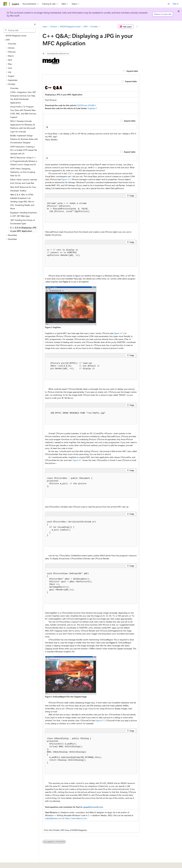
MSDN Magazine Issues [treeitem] (16, 36)
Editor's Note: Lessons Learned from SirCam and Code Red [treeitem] (24, 181)
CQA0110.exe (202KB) (85, 105)
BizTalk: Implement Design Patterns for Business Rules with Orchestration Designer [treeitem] (24, 139)
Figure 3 (117, 333)
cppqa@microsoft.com (93, 807)
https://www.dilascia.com (76, 818)
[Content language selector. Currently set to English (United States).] (16, 864)
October (94, 26)
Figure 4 (76, 460)
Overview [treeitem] (12, 44)
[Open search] (169, 4)
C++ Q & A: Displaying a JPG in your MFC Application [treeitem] (23, 229)
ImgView (91, 108)
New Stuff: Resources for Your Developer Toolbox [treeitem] (23, 189)
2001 (86, 26)
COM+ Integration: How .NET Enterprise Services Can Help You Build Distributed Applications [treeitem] (23, 97)
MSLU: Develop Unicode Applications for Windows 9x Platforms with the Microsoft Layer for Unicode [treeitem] (23, 126)
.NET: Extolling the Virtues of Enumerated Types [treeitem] (22, 222)
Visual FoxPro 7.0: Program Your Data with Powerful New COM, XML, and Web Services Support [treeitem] (23, 112)
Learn (45, 26)
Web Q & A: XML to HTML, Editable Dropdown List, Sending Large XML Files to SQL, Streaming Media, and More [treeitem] (22, 201)
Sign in (176, 4)
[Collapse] (35, 24)
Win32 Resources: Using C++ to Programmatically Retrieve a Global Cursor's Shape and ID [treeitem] (24, 161)
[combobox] (19, 30)
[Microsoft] (5, 4)
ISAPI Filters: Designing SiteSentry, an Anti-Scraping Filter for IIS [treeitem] (23, 172)
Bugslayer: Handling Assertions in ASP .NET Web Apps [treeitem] (24, 214)
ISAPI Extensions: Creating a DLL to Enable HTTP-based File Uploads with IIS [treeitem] (24, 150)
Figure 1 (65, 179)
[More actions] (137, 27)
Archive (54, 26)
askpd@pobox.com (53, 818)
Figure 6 (99, 720)
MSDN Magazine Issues (70, 26)
